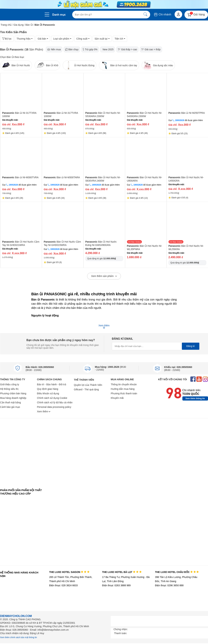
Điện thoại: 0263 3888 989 (116, 585)
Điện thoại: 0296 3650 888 (169, 585)
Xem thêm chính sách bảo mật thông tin (19, 637)
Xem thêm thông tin (195, 398)
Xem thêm (44, 411)
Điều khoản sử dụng (48, 393)
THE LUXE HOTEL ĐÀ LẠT (122, 572)
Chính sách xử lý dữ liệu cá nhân (55, 402)
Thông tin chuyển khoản (124, 384)
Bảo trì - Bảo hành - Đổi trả (52, 384)
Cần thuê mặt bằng (11, 402)
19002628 (180, 120)
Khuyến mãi (117, 398)
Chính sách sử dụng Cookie (52, 398)
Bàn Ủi (29, 25)
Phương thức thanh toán (124, 393)
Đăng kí (191, 346)
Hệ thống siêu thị (9, 389)
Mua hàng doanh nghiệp (13, 398)
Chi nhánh (162, 14)
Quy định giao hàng (48, 389)
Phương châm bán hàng (13, 393)
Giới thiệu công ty (10, 384)
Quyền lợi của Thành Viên (88, 385)
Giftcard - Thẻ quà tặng (86, 389)
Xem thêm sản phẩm (104, 276)
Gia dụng (19, 25)
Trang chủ (6, 25)
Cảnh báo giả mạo (10, 407)
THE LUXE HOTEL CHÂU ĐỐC (177, 572)
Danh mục (59, 15)
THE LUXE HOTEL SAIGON (69, 572)
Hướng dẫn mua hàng (123, 389)
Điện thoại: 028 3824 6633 (63, 585)
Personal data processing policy (54, 407)
